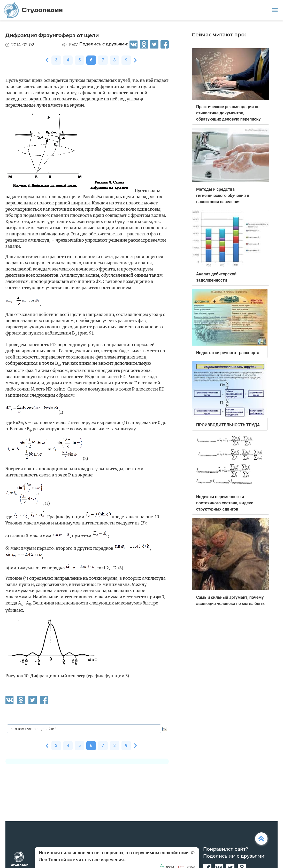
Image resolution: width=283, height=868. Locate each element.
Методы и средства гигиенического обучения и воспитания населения (223, 196)
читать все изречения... (102, 860)
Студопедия (33, 10)
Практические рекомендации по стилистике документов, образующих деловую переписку (228, 113)
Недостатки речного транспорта (228, 353)
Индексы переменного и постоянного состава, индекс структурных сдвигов (225, 503)
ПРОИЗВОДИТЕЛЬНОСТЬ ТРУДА (228, 425)
